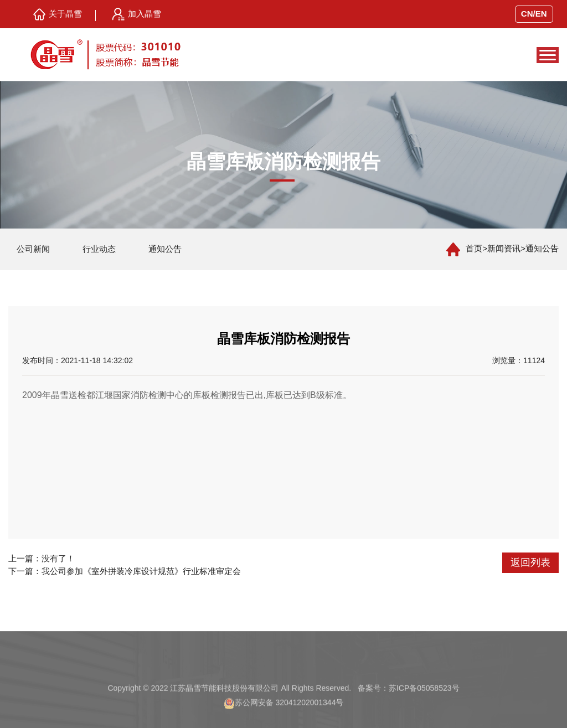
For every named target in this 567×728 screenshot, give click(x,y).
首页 (474, 248)
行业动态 (99, 249)
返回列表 (530, 562)
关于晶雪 (58, 14)
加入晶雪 (137, 14)
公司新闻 (33, 249)
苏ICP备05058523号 (424, 700)
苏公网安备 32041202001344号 (289, 714)
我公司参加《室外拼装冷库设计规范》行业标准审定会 (141, 571)
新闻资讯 (504, 248)
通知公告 (165, 249)
